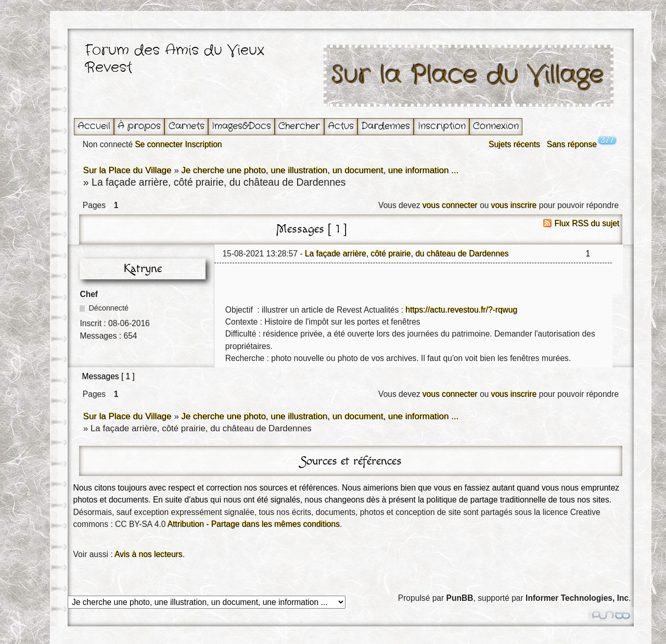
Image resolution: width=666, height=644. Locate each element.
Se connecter (159, 144)
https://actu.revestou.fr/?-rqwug (462, 310)
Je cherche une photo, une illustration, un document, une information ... (320, 170)
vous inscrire (514, 205)
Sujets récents (514, 144)
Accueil (94, 126)
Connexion (496, 126)
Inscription (442, 126)
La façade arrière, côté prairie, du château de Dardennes (407, 254)
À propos (139, 126)
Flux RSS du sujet (587, 223)
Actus (341, 126)
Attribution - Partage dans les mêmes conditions (254, 524)
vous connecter (450, 205)
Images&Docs (241, 126)
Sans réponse (572, 144)
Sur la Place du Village (468, 76)
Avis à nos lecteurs (149, 554)
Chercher (299, 126)
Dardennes (386, 126)
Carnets (187, 126)
